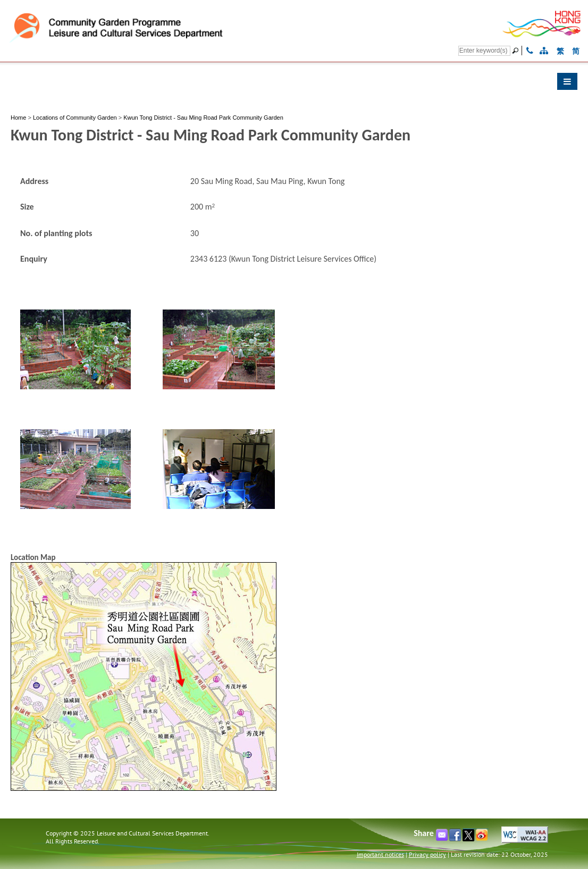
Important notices (380, 854)
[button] (294, 84)
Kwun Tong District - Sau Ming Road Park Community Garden (203, 118)
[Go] (517, 51)
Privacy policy (427, 854)
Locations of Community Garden (75, 118)
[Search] (484, 51)
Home (18, 118)
